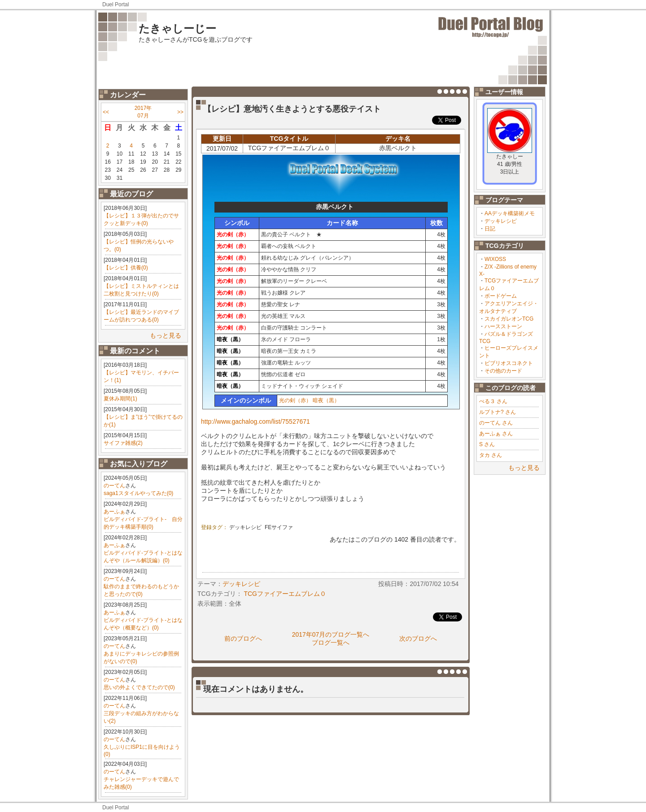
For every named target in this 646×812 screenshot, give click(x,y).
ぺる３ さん (493, 401)
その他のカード (503, 371)
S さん (487, 444)
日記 (490, 229)
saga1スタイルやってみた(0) (138, 493)
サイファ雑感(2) (123, 443)
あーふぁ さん (496, 434)
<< (106, 112)
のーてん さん (496, 423)
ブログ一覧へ (331, 643)
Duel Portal (116, 4)
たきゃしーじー (177, 28)
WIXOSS (495, 259)
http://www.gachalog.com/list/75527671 (255, 421)
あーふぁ (114, 512)
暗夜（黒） (326, 400)
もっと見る (166, 335)
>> (180, 112)
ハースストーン (503, 326)
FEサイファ (279, 527)
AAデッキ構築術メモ (510, 213)
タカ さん (491, 455)
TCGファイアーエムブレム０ (285, 594)
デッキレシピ (501, 221)
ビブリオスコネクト (509, 363)
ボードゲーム (501, 296)
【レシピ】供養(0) (126, 268)
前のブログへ (243, 638)
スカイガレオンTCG (509, 319)
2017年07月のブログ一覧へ (331, 634)
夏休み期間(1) (120, 399)
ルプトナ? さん (498, 412)
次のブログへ (418, 638)
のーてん (114, 486)
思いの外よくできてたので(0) (139, 687)
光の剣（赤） (295, 400)
